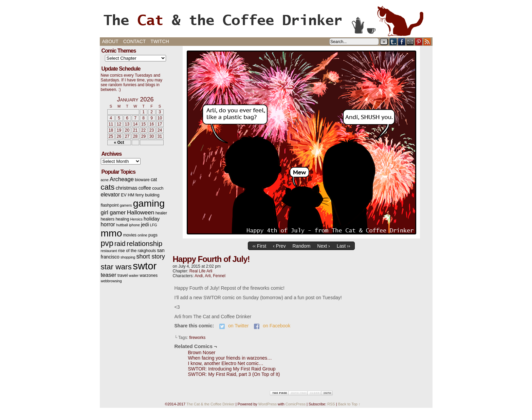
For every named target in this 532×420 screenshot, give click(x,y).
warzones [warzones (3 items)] (149, 275)
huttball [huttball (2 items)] (122, 225)
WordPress (268, 404)
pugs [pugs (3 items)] (153, 235)
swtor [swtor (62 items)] (145, 266)
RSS (427, 42)
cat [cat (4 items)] (154, 180)
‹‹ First (259, 246)
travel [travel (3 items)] (123, 275)
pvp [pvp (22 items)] (107, 243)
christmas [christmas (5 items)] (127, 188)
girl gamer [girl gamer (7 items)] (113, 213)
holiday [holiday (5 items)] (152, 219)
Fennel (219, 276)
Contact (135, 41)
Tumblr (393, 42)
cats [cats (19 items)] (108, 187)
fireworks (197, 338)
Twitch (160, 41)
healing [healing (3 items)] (122, 219)
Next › (323, 246)
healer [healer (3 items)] (161, 213)
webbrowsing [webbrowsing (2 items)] (111, 281)
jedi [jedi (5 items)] (145, 225)
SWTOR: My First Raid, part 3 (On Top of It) (234, 374)
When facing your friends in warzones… (230, 358)
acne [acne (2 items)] (105, 180)
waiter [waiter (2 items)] (134, 275)
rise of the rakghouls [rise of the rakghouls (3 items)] (137, 251)
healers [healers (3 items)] (108, 219)
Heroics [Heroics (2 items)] (136, 219)
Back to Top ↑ (349, 404)
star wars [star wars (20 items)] (116, 267)
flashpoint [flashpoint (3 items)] (110, 205)
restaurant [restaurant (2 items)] (109, 251)
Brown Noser (202, 352)
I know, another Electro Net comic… (226, 363)
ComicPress (296, 404)
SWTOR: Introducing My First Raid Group (232, 369)
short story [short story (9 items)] (151, 256)
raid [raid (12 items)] (120, 244)
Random (301, 246)
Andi (199, 276)
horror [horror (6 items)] (108, 224)
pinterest (419, 42)
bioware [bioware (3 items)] (142, 180)
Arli (208, 276)
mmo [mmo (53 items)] (112, 233)
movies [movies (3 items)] (130, 235)
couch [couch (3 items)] (158, 188)
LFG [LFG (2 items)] (154, 225)
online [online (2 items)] (142, 235)
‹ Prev (279, 246)
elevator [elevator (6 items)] (110, 195)
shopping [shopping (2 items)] (128, 257)
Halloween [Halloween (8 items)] (141, 212)
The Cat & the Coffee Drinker (266, 20)
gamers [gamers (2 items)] (126, 205)
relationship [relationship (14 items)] (144, 243)
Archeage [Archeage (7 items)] (122, 179)
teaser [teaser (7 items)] (109, 275)
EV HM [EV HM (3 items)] (127, 195)
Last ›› (344, 246)
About (110, 41)
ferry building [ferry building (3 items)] (148, 195)
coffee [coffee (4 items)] (145, 188)
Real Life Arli (201, 271)
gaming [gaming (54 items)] (149, 203)
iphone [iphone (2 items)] (134, 225)
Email (410, 42)
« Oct (119, 142)
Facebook (402, 42)
